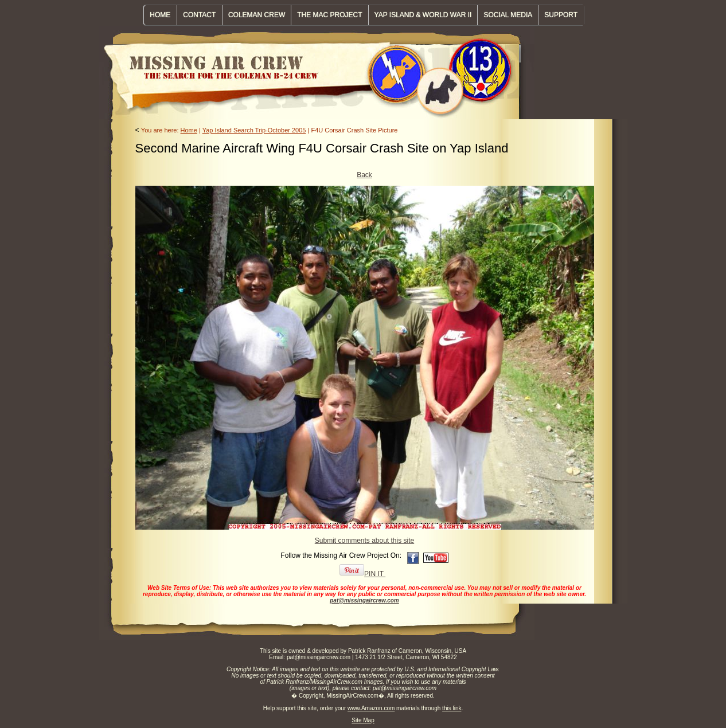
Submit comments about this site (364, 541)
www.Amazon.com (371, 708)
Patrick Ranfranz (369, 651)
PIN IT (362, 574)
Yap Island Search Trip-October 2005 (254, 130)
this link (452, 708)
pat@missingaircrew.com (364, 600)
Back (364, 175)
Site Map (363, 720)
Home (189, 130)
